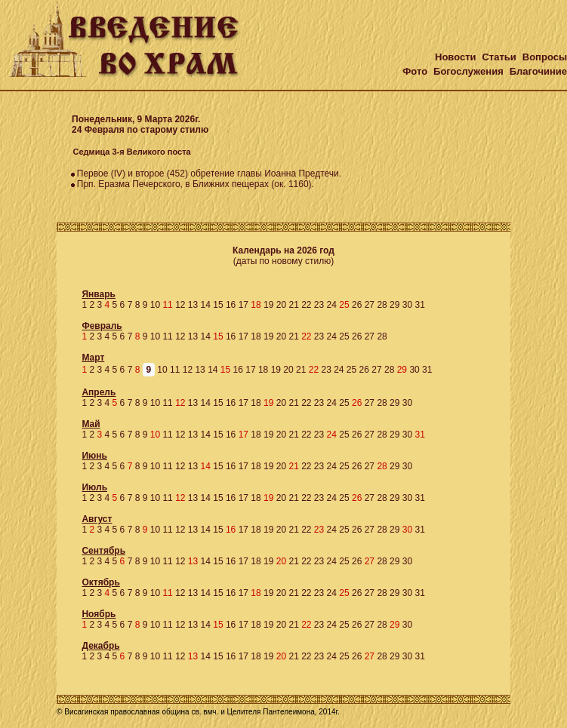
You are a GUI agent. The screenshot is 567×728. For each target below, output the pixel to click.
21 (293, 305)
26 (357, 305)
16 (231, 305)
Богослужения (468, 71)
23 (319, 305)
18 (256, 336)
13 (193, 305)
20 (281, 305)
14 (206, 305)
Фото (415, 71)
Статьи (499, 57)
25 (344, 336)
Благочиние (538, 71)
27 (370, 305)
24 (332, 305)
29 (394, 305)
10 (155, 305)
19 (268, 305)
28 (382, 305)
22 (306, 305)
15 (218, 305)
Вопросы (545, 57)
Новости (456, 57)
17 (243, 305)
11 (167, 336)
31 (419, 305)
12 (180, 305)
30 (407, 305)
